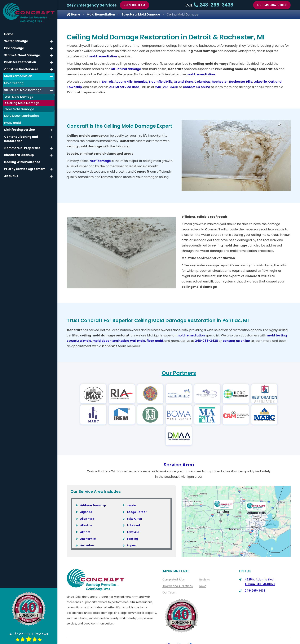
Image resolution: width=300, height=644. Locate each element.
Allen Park (87, 498)
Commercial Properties (22, 148)
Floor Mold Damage (19, 109)
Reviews (205, 559)
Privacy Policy (190, 633)
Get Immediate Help (272, 5)
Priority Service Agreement (25, 169)
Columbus (202, 82)
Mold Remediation (101, 14)
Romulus (141, 82)
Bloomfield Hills (161, 82)
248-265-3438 (213, 5)
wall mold (138, 341)
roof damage (100, 161)
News (203, 565)
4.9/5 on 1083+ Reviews (29, 637)
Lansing (132, 518)
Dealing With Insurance (22, 162)
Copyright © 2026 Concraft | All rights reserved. (180, 640)
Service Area (179, 444)
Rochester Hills (241, 82)
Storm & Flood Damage (22, 55)
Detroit (108, 82)
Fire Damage (14, 48)
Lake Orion (135, 498)
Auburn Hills (124, 82)
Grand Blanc (183, 82)
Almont (85, 511)
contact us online (196, 87)
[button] (51, 41)
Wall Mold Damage (19, 97)
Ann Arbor (87, 525)
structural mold (79, 341)
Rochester (220, 82)
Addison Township (93, 484)
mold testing (277, 335)
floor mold (155, 341)
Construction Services (21, 69)
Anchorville (88, 518)
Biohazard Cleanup (19, 155)
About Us (148, 633)
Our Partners (179, 373)
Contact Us (167, 633)
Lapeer (132, 525)
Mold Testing (14, 83)
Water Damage (16, 41)
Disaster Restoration (20, 62)
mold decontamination (111, 341)
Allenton (86, 504)
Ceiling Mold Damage (22, 103)
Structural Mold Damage (141, 14)
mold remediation (103, 56)
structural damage (126, 69)
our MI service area (124, 87)
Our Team (169, 572)
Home (73, 14)
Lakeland (133, 504)
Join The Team (135, 5)
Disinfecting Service (20, 130)
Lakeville (260, 82)
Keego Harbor (137, 491)
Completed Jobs (174, 559)
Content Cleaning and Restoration (21, 139)
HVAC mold (13, 123)
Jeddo (132, 484)
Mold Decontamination (22, 116)
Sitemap (210, 633)
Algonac (86, 491)
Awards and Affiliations (178, 565)
